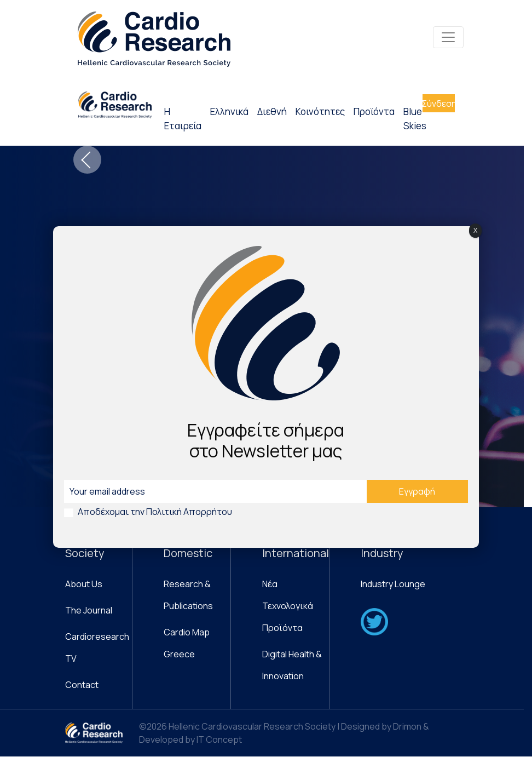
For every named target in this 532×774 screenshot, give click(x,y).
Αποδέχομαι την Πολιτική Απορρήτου (155, 512)
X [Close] (475, 230)
